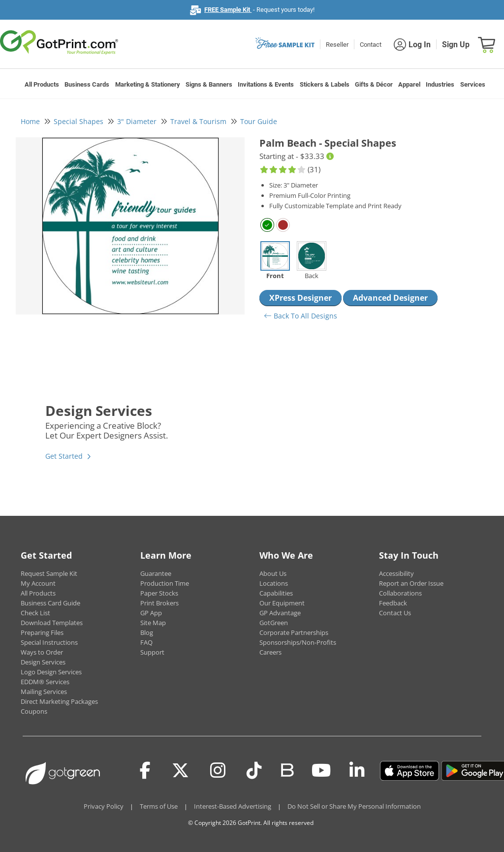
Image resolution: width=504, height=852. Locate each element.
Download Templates (52, 623)
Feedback (393, 603)
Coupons (34, 711)
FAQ (146, 642)
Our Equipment (282, 603)
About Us (273, 573)
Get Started (64, 456)
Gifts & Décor (374, 84)
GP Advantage (280, 613)
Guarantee (156, 573)
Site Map (153, 623)
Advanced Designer (390, 298)
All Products (42, 84)
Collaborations (400, 593)
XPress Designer (300, 298)
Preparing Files (42, 632)
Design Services (43, 662)
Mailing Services (44, 692)
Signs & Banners (209, 84)
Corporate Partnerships (294, 632)
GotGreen (274, 623)
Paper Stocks (159, 593)
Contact (371, 45)
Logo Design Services (51, 672)
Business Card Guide (50, 603)
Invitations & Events (266, 84)
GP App (151, 613)
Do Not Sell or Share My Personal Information (354, 806)
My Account (38, 583)
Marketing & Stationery (148, 84)
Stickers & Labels (325, 84)
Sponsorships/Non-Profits (298, 642)
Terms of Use (159, 806)
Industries (440, 84)
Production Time (165, 583)
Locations (274, 583)
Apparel (409, 84)
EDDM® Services (45, 682)
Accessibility (396, 573)
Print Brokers (159, 603)
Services (473, 84)
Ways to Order (42, 652)
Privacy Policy (104, 806)
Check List (35, 613)
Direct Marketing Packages (59, 701)
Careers (270, 652)
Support (152, 652)
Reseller (337, 45)
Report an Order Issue (411, 583)
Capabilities (276, 593)
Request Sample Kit (49, 573)
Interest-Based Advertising (233, 806)
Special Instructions (49, 642)
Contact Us (395, 613)
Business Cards (87, 84)
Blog (147, 632)
